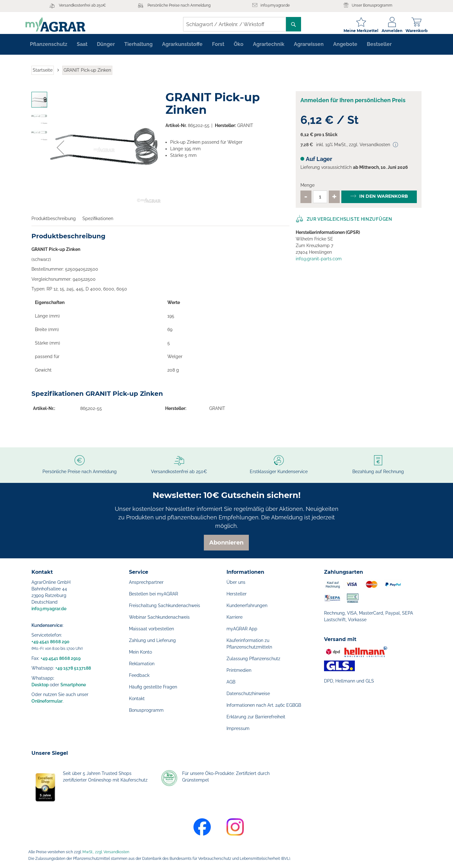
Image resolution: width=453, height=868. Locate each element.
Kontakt (137, 699)
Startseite (43, 75)
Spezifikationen (98, 223)
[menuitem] (49, 49)
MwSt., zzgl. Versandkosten (106, 852)
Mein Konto (140, 652)
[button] (60, 152)
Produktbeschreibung (54, 223)
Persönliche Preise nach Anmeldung (179, 5)
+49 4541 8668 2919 (61, 658)
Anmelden (386, 31)
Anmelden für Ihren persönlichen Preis (353, 105)
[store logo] (61, 24)
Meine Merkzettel (355, 31)
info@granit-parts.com (319, 263)
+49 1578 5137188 (73, 668)
